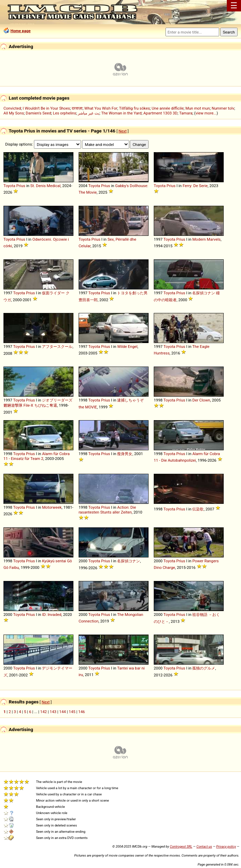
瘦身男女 (125, 454)
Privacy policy (226, 846)
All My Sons (14, 113)
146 (82, 712)
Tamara (186, 113)
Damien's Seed (38, 113)
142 (43, 712)
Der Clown (201, 400)
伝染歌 (198, 509)
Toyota (9, 186)
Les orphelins (65, 113)
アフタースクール (57, 347)
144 (63, 712)
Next (122, 131)
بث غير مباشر (89, 113)
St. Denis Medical (46, 186)
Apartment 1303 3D (160, 113)
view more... (206, 113)
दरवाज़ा (77, 108)
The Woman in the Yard (121, 113)
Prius (21, 186)
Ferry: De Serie (195, 186)
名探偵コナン (128, 561)
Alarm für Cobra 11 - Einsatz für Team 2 (37, 456)
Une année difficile (168, 108)
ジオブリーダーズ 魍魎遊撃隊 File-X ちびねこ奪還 (38, 403)
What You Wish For (101, 108)
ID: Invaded (52, 615)
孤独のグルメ (204, 668)
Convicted (12, 108)
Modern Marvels (206, 239)
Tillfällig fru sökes (135, 108)
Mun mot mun (198, 108)
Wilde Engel (127, 347)
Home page (20, 31)
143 (53, 712)
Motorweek (52, 507)
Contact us (204, 846)
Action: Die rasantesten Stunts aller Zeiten (107, 510)
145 (72, 712)
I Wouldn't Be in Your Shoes (47, 108)
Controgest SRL (181, 846)
